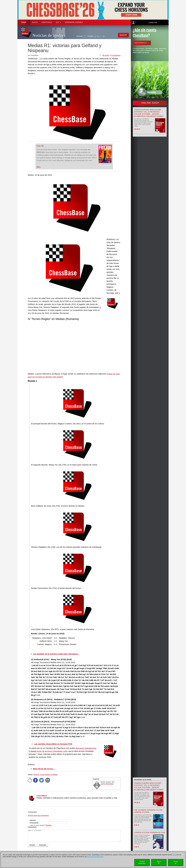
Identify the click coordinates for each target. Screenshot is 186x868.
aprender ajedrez (74, 22)
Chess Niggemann (107, 784)
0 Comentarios (115, 55)
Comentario (32, 827)
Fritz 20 (40, 146)
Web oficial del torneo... (44, 769)
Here (174, 855)
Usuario (33, 820)
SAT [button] (59, 22)
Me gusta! (106, 55)
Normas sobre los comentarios (38, 815)
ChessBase (42, 796)
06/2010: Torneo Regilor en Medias (46, 775)
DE (96, 36)
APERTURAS (47, 22)
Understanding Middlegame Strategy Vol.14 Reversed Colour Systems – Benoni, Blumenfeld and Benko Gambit (149, 786)
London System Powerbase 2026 (150, 832)
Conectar (153, 23)
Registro (49, 825)
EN (98, 36)
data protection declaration (95, 857)
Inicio (35, 22)
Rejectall (159, 862)
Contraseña (34, 823)
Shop (24, 22)
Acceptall (176, 862)
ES (101, 36)
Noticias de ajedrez (49, 35)
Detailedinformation (142, 862)
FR (104, 36)
